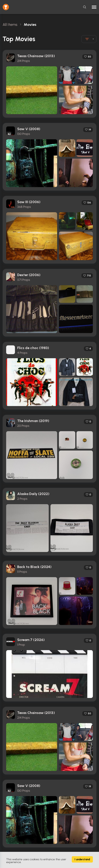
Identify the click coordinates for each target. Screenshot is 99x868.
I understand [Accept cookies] (82, 859)
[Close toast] (3, 22)
